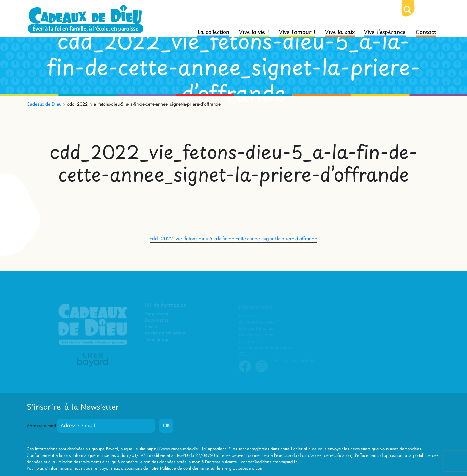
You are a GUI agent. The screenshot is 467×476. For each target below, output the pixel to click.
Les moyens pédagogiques (265, 348)
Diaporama (157, 314)
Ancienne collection (165, 333)
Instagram (262, 371)
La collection (213, 31)
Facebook (245, 371)
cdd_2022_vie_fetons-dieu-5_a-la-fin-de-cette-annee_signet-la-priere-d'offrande (233, 239)
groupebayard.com (246, 468)
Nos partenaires (256, 329)
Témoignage (157, 340)
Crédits (246, 341)
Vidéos (151, 327)
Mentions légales (256, 335)
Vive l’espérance (385, 31)
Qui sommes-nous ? (259, 322)
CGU (244, 354)
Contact (426, 31)
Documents (156, 321)
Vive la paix (340, 31)
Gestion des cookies (293, 361)
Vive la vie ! (254, 31)
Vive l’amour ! (297, 31)
